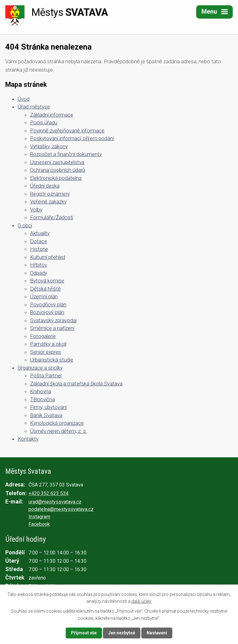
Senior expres (46, 352)
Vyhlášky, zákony (49, 146)
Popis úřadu (44, 122)
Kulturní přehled (48, 257)
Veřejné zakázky (48, 202)
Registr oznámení (50, 194)
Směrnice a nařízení (52, 328)
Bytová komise (47, 281)
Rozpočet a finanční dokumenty (66, 154)
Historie (39, 249)
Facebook (39, 524)
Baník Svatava (46, 415)
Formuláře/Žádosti (52, 217)
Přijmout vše (84, 633)
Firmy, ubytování (48, 407)
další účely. (142, 601)
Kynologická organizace (57, 423)
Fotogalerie (43, 336)
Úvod (24, 99)
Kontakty (28, 439)
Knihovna (41, 391)
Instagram (39, 517)
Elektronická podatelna (56, 178)
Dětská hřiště (45, 289)
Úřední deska (45, 186)
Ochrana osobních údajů (57, 170)
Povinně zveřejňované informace (67, 131)
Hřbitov (39, 265)
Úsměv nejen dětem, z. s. (59, 431)
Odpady (39, 273)
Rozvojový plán (47, 312)
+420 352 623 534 (48, 493)
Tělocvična (42, 399)
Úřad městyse (34, 107)
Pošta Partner (46, 375)
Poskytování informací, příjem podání (72, 138)
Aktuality (40, 233)
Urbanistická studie (52, 360)
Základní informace (52, 115)
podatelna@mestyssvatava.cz (61, 509)
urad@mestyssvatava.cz (55, 502)
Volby (36, 210)
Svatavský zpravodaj (53, 320)
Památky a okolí (48, 344)
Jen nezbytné (122, 633)
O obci (25, 225)
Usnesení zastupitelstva (57, 162)
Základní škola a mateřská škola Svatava (76, 384)
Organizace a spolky (40, 368)
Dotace (39, 241)
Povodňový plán (48, 304)
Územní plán (44, 296)
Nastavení (157, 633)
